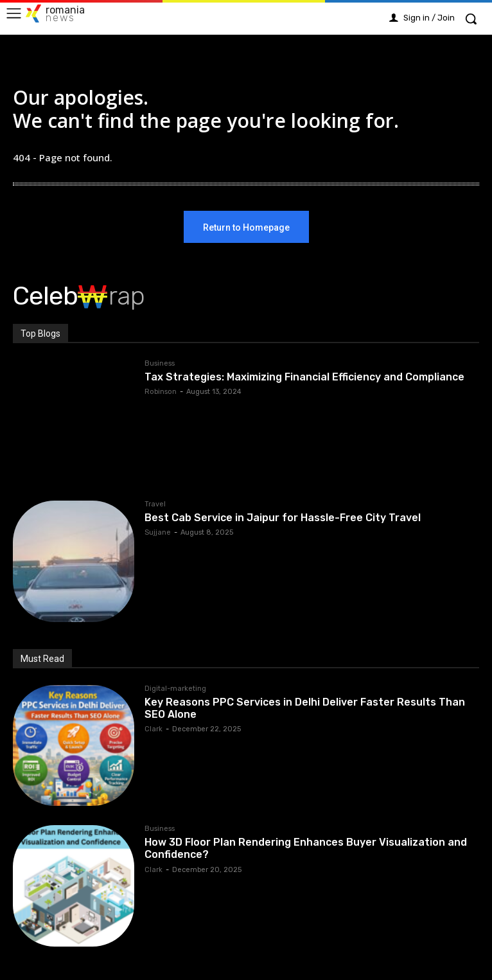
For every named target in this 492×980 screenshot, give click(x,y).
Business (160, 364)
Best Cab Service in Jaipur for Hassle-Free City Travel (283, 518)
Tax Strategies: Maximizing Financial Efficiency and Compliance (304, 377)
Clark (154, 729)
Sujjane (158, 532)
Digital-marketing (175, 689)
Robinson (161, 392)
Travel (155, 504)
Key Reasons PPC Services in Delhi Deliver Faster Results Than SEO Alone (305, 708)
